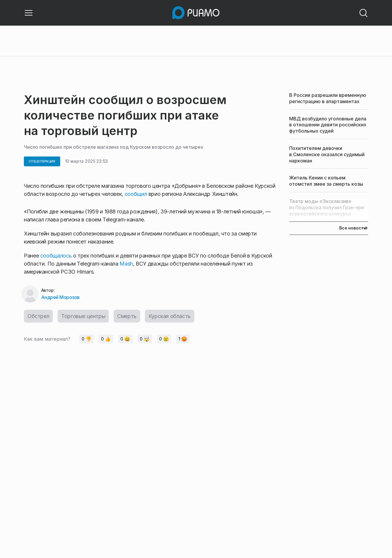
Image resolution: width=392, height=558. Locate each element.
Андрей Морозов (60, 297)
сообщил (136, 194)
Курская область (170, 316)
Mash (126, 264)
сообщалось (56, 256)
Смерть (127, 316)
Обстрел (38, 316)
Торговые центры (83, 316)
